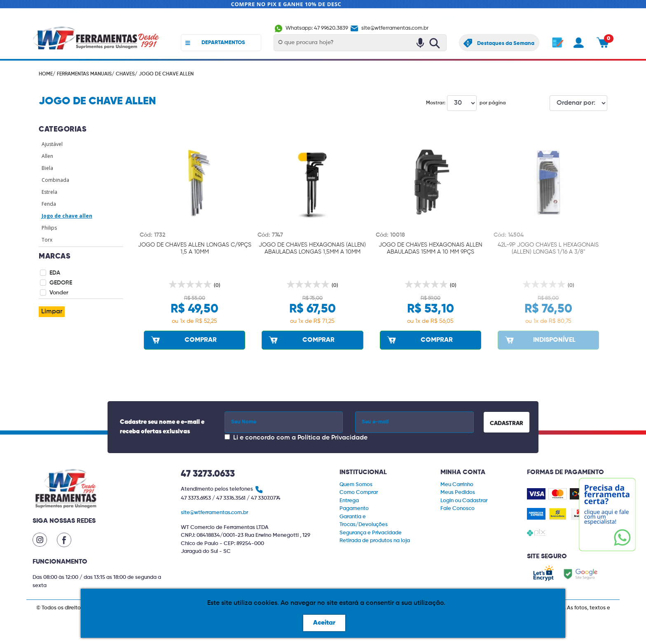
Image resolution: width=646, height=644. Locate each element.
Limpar (52, 312)
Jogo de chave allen (67, 216)
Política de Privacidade (332, 438)
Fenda (49, 204)
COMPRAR (183, 340)
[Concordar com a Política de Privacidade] (227, 437)
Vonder (59, 293)
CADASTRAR (507, 423)
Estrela (49, 192)
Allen (47, 156)
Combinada (55, 180)
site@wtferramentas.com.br (389, 28)
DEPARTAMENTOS (215, 43)
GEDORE (61, 283)
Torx (47, 240)
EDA (55, 273)
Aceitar (324, 623)
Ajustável (52, 144)
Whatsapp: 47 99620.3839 (311, 28)
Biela (47, 168)
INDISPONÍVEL (540, 340)
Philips (49, 228)
